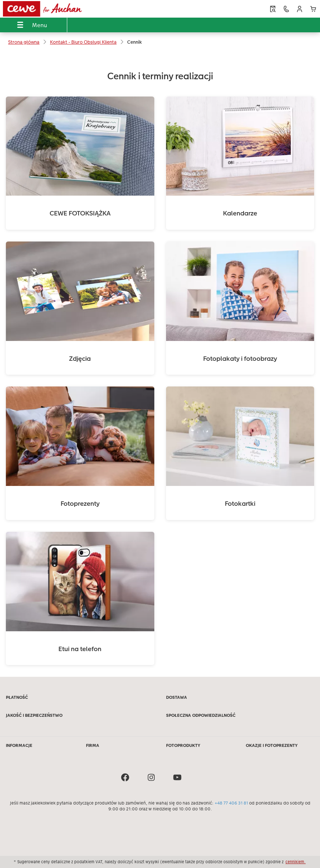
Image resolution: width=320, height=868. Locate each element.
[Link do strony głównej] (64, 9)
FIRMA (93, 745)
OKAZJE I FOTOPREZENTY (272, 745)
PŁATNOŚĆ (17, 697)
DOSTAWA (177, 697)
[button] (300, 9)
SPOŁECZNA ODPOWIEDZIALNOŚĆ (201, 715)
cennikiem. (296, 862)
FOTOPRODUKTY (183, 745)
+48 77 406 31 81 (231, 803)
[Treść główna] (160, 364)
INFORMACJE (19, 745)
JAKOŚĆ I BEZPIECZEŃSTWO (34, 715)
